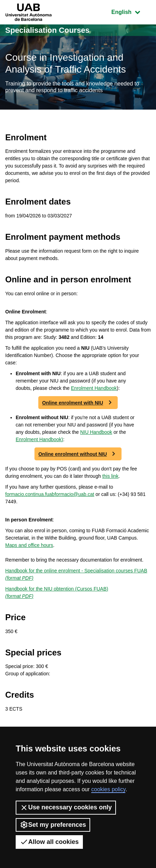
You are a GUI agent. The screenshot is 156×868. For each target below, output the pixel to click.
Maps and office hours (29, 545)
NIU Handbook (96, 432)
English (131, 11)
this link (111, 476)
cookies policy (108, 789)
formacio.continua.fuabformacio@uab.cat (50, 494)
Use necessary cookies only (66, 808)
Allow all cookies (49, 842)
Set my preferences (53, 825)
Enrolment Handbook (94, 388)
